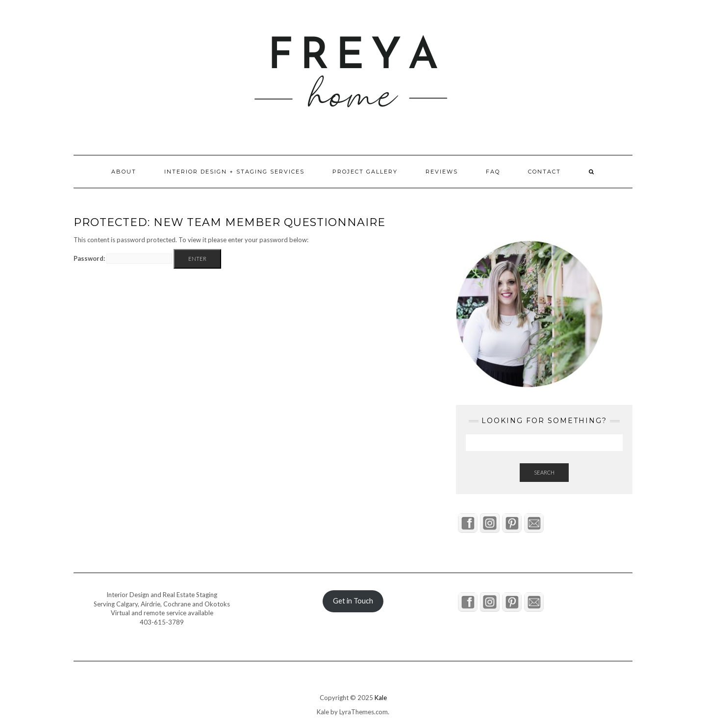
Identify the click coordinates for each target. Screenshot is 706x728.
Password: (123, 259)
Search (544, 472)
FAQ (493, 172)
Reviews (442, 172)
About (124, 172)
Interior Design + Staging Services (234, 172)
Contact (544, 172)
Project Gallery (365, 172)
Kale (381, 698)
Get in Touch (353, 601)
